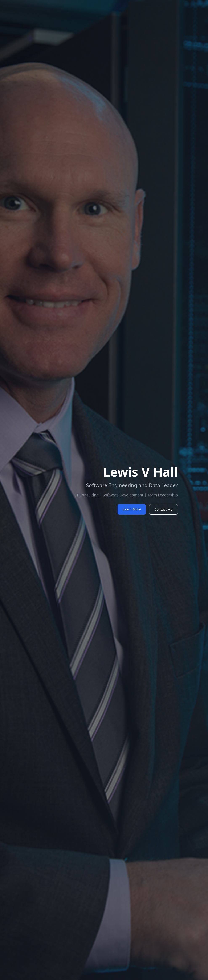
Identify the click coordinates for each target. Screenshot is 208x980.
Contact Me (163, 509)
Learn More (132, 509)
